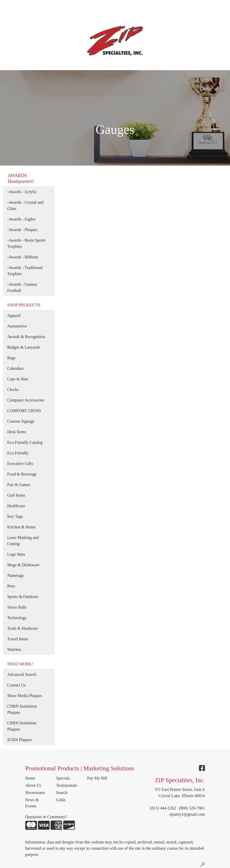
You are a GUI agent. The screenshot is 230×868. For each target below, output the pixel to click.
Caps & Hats (18, 379)
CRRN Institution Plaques (22, 726)
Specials (63, 778)
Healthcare (16, 506)
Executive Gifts (20, 464)
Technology (17, 618)
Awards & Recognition (26, 337)
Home (30, 778)
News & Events (32, 803)
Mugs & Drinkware (23, 565)
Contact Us (17, 685)
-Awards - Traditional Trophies (25, 271)
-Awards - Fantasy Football (22, 287)
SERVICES (91, 6)
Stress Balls (17, 607)
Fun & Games (19, 485)
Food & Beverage (22, 474)
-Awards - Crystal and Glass (25, 205)
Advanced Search (22, 674)
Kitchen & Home (21, 527)
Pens (11, 586)
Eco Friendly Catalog (25, 442)
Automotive (17, 326)
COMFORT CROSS (24, 411)
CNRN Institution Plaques (22, 709)
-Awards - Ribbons (23, 257)
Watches (14, 649)
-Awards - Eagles (21, 219)
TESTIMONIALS (20, 17)
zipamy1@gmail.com (187, 814)
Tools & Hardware (23, 628)
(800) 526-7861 (192, 808)
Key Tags (15, 516)
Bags (11, 358)
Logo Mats (16, 554)
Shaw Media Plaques (25, 696)
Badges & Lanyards (24, 347)
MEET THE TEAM (61, 6)
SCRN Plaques (20, 740)
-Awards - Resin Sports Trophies (26, 243)
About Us (33, 785)
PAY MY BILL (80, 17)
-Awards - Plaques (22, 230)
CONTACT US (51, 17)
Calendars (15, 368)
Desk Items (17, 432)
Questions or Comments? (46, 817)
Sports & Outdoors (23, 597)
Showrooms (35, 793)
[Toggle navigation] (8, 64)
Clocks (13, 390)
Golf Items (16, 495)
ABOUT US (31, 6)
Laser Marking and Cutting (23, 541)
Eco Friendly (18, 453)
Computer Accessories (26, 400)
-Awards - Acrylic (22, 192)
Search (178, 6)
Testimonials (67, 785)
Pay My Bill (97, 778)
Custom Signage (21, 421)
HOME (11, 6)
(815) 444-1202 (163, 808)
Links (61, 800)
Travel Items (18, 639)
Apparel (14, 316)
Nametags (15, 575)
